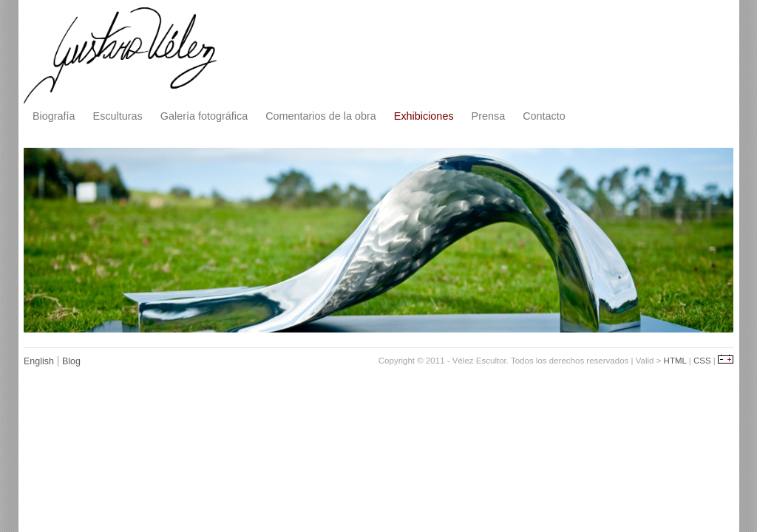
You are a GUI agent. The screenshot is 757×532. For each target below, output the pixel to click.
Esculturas (118, 116)
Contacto (544, 116)
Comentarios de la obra (321, 116)
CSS (702, 361)
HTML (675, 361)
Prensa (489, 116)
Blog (71, 361)
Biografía (54, 116)
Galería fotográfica (204, 116)
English (39, 361)
